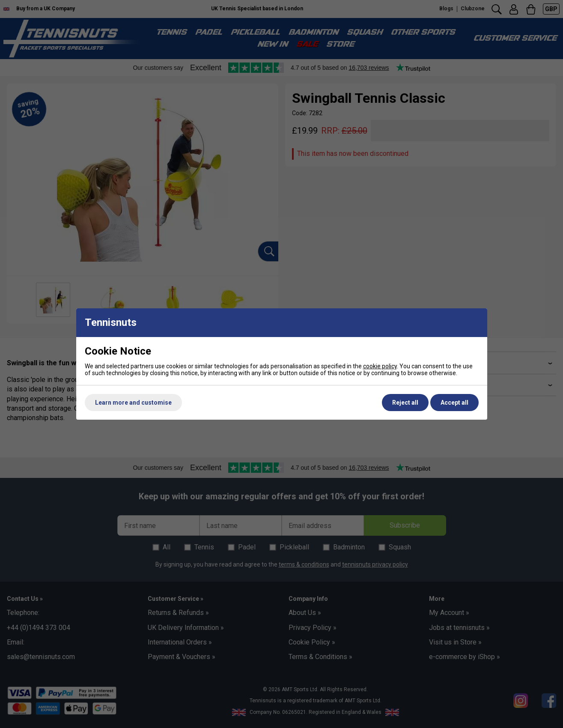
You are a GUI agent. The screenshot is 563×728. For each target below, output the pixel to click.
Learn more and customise (133, 403)
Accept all (454, 403)
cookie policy (380, 366)
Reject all (405, 403)
